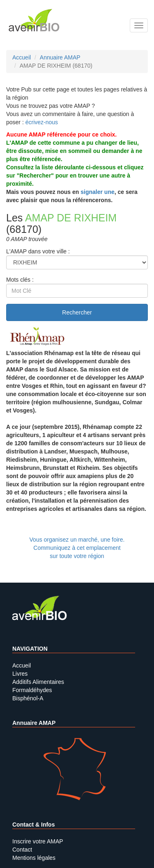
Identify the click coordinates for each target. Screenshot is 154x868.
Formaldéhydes (32, 690)
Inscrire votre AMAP (38, 841)
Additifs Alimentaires (38, 682)
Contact (22, 850)
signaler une (97, 192)
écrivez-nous (42, 122)
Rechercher (77, 312)
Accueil (22, 665)
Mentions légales (34, 858)
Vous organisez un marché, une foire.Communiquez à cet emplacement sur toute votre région (77, 548)
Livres (20, 674)
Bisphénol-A (28, 698)
